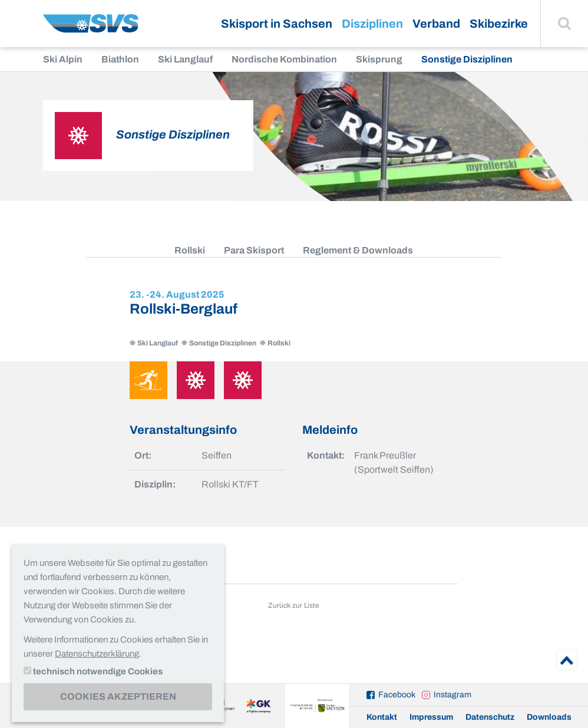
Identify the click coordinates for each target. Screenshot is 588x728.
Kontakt (382, 717)
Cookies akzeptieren (118, 696)
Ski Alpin (63, 59)
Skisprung (379, 59)
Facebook (397, 695)
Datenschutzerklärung (97, 654)
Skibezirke (499, 24)
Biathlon (120, 59)
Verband (436, 24)
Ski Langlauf (185, 59)
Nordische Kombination (284, 59)
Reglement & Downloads (358, 250)
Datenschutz (490, 717)
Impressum (431, 717)
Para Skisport (254, 250)
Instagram (452, 695)
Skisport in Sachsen (277, 24)
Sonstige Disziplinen (467, 59)
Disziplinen (372, 24)
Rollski (190, 250)
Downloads (549, 717)
